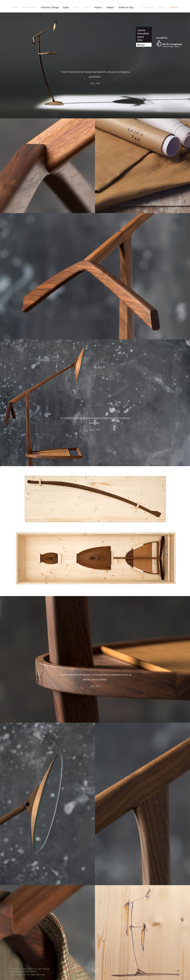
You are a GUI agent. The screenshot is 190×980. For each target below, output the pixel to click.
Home (15, 8)
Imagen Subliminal (37, 975)
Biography (148, 8)
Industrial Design (50, 8)
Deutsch (174, 8)
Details (110, 8)
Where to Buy (126, 8)
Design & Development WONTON (23, 972)
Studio (162, 8)
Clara (77, 8)
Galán (66, 8)
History (98, 8)
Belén (87, 8)
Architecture (29, 8)
